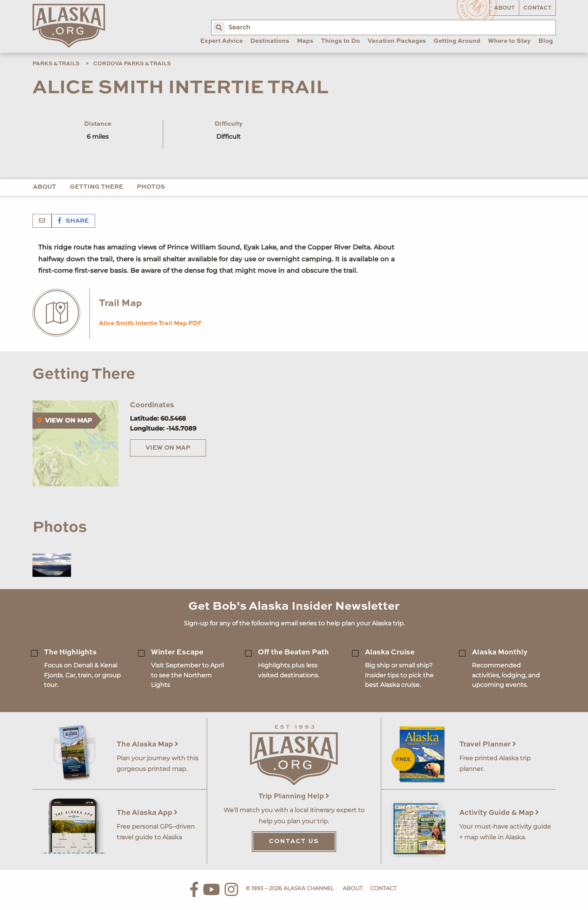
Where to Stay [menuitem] (509, 41)
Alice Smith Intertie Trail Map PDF (151, 324)
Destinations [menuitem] (270, 41)
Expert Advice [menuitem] (221, 41)
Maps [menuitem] (305, 41)
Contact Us (294, 842)
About (504, 8)
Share (73, 221)
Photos (151, 187)
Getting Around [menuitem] (457, 41)
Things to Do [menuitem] (340, 41)
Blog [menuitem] (546, 41)
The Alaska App (147, 813)
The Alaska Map (147, 744)
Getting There (96, 187)
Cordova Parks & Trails (132, 64)
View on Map (168, 448)
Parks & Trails (56, 64)
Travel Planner (488, 744)
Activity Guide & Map (499, 813)
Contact (537, 8)
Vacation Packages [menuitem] (397, 41)
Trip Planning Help (294, 796)
